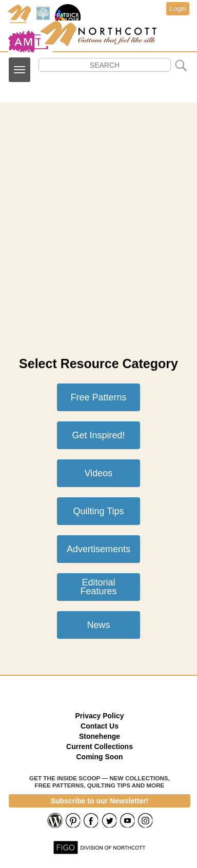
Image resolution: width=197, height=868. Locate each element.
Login (178, 8)
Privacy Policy (100, 716)
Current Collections (100, 746)
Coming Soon (100, 757)
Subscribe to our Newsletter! (100, 801)
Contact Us (100, 726)
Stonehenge (100, 736)
